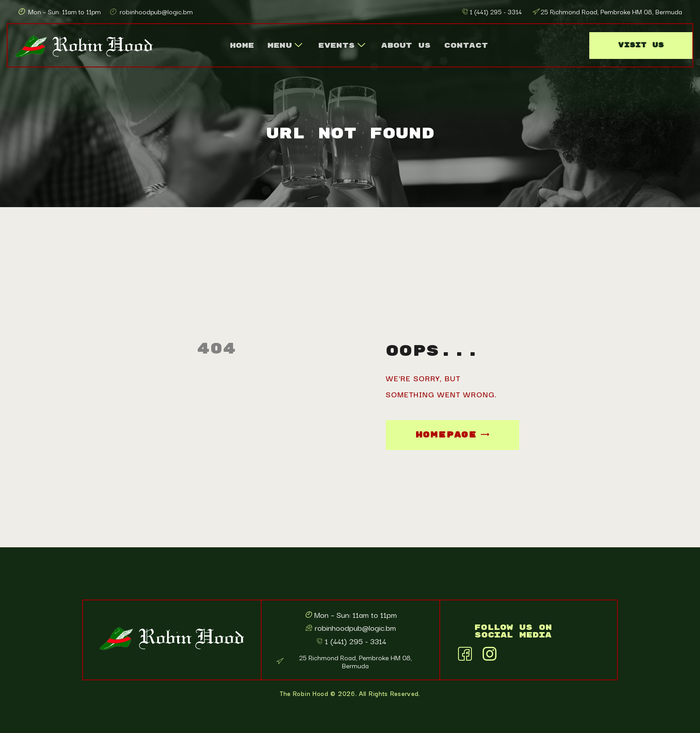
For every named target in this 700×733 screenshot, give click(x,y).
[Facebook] (465, 652)
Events (342, 46)
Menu (285, 46)
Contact (466, 46)
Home (242, 46)
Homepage (446, 435)
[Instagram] (489, 652)
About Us (406, 46)
